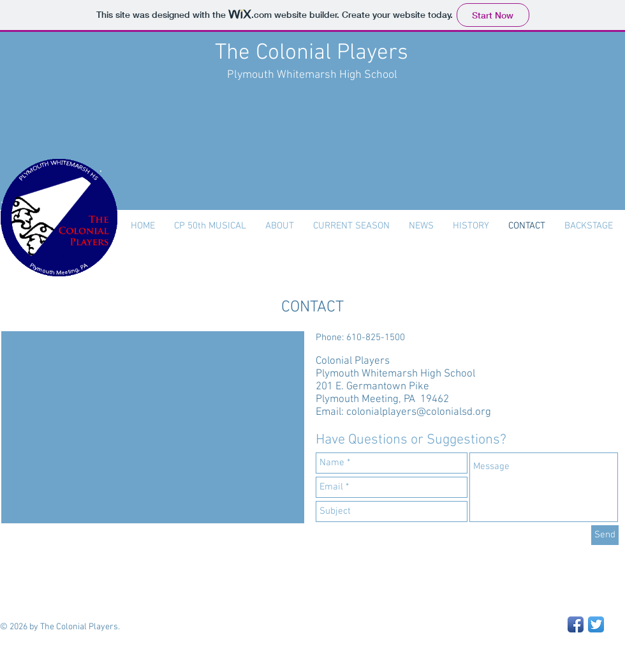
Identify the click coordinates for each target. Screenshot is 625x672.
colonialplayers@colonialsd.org (419, 412)
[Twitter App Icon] (596, 624)
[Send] (605, 535)
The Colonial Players (312, 53)
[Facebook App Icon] (576, 624)
